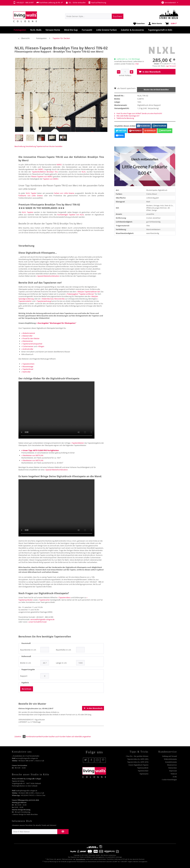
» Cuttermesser (27, 346)
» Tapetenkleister (77, 443)
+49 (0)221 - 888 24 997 (23, 3)
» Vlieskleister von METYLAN (32, 455)
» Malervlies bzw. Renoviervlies (53, 299)
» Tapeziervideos (64, 597)
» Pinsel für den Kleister (30, 338)
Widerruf (174, 774)
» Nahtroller (26, 372)
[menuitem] (94, 16)
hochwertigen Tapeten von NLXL (71, 215)
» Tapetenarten (44, 600)
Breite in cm (26, 663)
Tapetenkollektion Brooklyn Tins (45, 172)
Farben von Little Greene (64, 193)
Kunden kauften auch (51, 736)
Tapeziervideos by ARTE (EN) (138, 762)
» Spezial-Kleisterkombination (48, 276)
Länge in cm (61, 663)
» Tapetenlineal (27, 369)
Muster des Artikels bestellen (156, 90)
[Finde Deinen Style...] (94, 16)
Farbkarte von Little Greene (31, 196)
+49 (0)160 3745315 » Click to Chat (33, 795)
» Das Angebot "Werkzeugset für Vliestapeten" (56, 323)
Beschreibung (20, 146)
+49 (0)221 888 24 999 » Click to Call (31, 793)
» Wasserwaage (27, 366)
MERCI (59, 165)
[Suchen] (118, 16)
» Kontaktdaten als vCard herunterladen (26, 756)
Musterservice (172, 765)
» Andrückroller (27, 349)
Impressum (173, 771)
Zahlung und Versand (169, 756)
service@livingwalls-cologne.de (42, 619)
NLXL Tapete (31, 193)
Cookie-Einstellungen (169, 780)
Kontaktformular (171, 762)
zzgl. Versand (171, 66)
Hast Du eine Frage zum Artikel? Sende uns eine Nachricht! (138, 113)
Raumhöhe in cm (63, 650)
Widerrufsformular (170, 759)
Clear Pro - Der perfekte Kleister (137, 756)
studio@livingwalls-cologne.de (26, 791)
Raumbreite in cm (28, 650)
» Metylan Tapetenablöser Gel (88, 292)
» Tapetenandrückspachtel (32, 344)
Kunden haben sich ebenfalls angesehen (75, 736)
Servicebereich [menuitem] (169, 3)
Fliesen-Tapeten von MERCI (42, 176)
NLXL (84, 172)
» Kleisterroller (27, 336)
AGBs (175, 777)
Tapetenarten (144, 774)
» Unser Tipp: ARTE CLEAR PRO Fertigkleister (40, 450)
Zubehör (20, 736)
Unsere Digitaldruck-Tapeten (138, 765)
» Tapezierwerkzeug (43, 301)
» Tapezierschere (28, 364)
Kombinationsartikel (34, 736)
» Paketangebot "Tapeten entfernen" (80, 294)
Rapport (24, 676)
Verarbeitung (31, 146)
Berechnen (27, 689)
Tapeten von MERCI (51, 179)
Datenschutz (173, 768)
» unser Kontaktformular (37, 622)
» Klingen (41, 346)
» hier (137, 64)
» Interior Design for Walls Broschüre (25, 814)
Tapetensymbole (143, 768)
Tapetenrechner (43, 146)
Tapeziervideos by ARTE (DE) (138, 759)
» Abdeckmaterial (28, 333)
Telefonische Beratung (124, 118)
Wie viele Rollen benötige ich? (127, 116)
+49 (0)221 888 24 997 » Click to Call (31, 761)
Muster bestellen (56, 146)
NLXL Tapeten (28, 212)
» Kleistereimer (27, 341)
